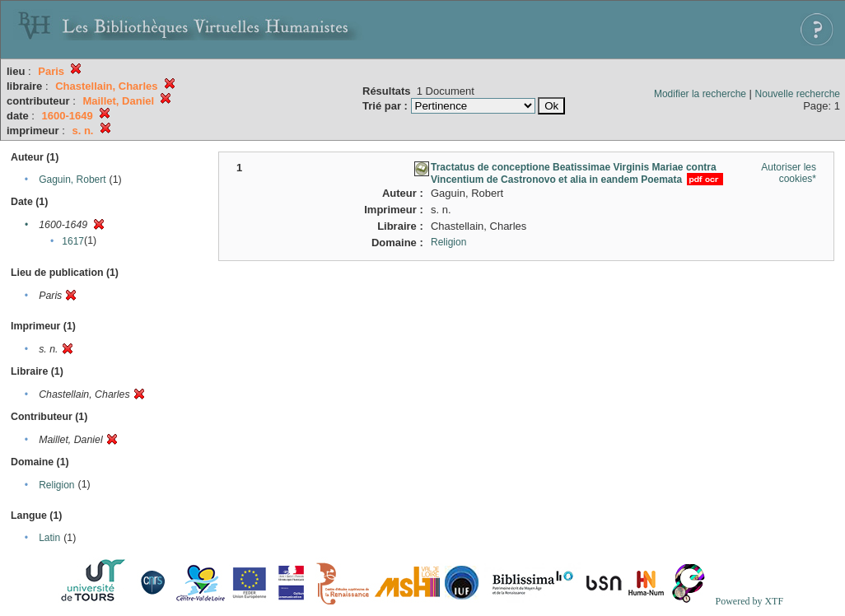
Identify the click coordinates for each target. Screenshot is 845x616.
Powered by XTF (749, 601)
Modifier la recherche (700, 94)
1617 (73, 241)
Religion (56, 485)
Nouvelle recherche (798, 94)
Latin (49, 538)
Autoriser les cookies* (789, 173)
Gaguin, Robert (72, 180)
